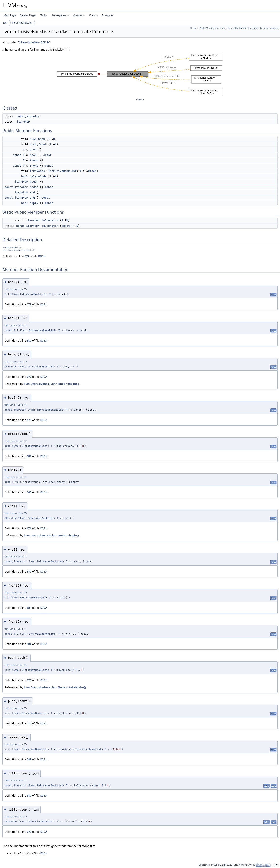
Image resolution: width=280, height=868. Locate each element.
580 (29, 340)
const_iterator (28, 116)
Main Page (10, 15)
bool (25, 176)
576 (29, 680)
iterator (23, 122)
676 (29, 528)
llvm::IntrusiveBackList (28, 294)
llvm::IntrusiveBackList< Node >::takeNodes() (55, 687)
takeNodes (37, 171)
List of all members (270, 28)
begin (34, 182)
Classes (79, 15)
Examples (108, 15)
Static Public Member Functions (242, 28)
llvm (5, 23)
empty (34, 203)
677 (29, 572)
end (32, 192)
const (17, 155)
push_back (37, 139)
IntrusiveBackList (22, 23)
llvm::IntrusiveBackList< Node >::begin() (51, 384)
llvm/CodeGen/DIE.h (34, 42)
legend (140, 99)
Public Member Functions (212, 28)
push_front (38, 144)
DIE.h (42, 256)
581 (29, 608)
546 (29, 492)
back (33, 150)
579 (29, 304)
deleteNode (38, 176)
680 (29, 796)
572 (27, 256)
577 (29, 723)
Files (93, 15)
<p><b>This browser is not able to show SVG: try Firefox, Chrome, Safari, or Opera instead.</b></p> (140, 75)
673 (29, 420)
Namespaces (60, 15)
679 (29, 832)
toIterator (50, 220)
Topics (44, 15)
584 (29, 644)
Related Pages (28, 15)
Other (92, 171)
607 (29, 456)
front (34, 160)
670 (29, 377)
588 (29, 759)
